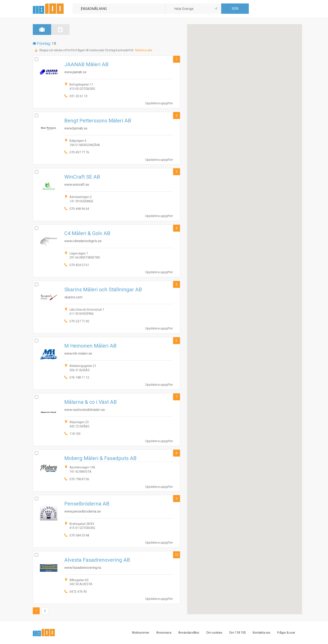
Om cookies (214, 633)
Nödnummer (141, 633)
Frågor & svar (286, 633)
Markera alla (144, 50)
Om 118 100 (237, 633)
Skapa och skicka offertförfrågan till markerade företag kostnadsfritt (86, 50)
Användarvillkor (189, 633)
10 (177, 555)
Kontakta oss (262, 633)
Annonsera (164, 633)
